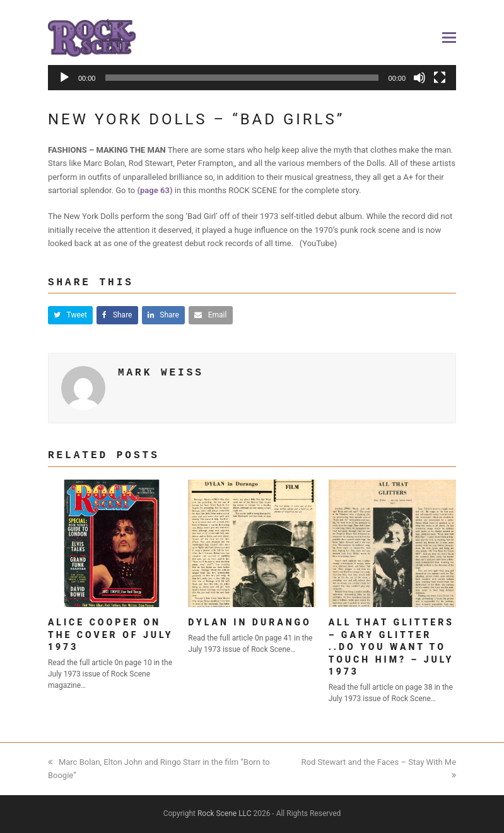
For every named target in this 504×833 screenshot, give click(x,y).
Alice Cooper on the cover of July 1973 (111, 635)
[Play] (64, 78)
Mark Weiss (161, 373)
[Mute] (419, 78)
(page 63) (155, 190)
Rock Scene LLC (225, 813)
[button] (449, 38)
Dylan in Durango (249, 622)
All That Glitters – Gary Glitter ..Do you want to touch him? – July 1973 (391, 647)
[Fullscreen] (440, 78)
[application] (252, 83)
